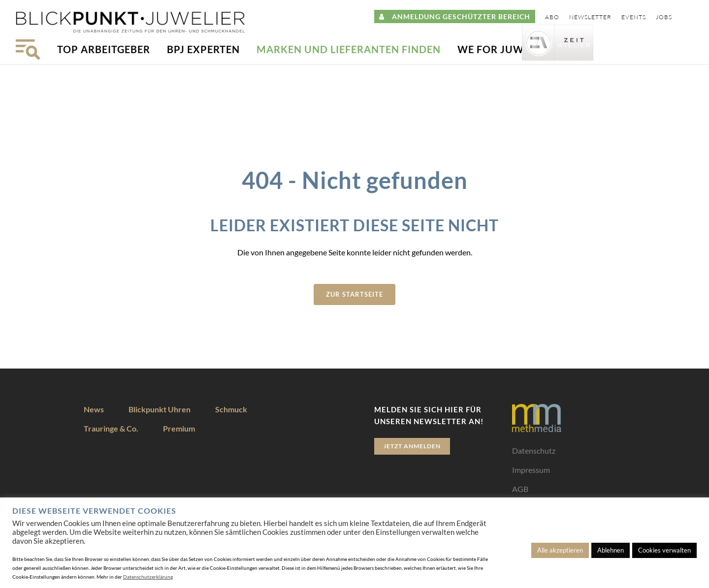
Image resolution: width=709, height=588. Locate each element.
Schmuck (231, 409)
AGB (520, 489)
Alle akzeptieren (560, 550)
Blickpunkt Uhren (160, 409)
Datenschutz (534, 450)
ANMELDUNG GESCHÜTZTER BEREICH (455, 16)
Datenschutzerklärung (148, 577)
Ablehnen (611, 550)
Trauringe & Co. (111, 428)
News (94, 409)
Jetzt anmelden (412, 446)
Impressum (531, 470)
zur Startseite (354, 294)
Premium (179, 428)
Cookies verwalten (664, 550)
